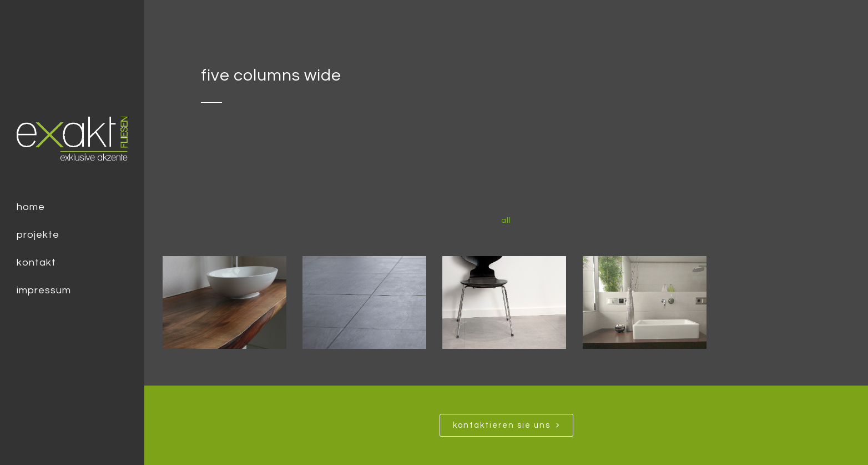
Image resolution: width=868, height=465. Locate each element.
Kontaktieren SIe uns (506, 425)
